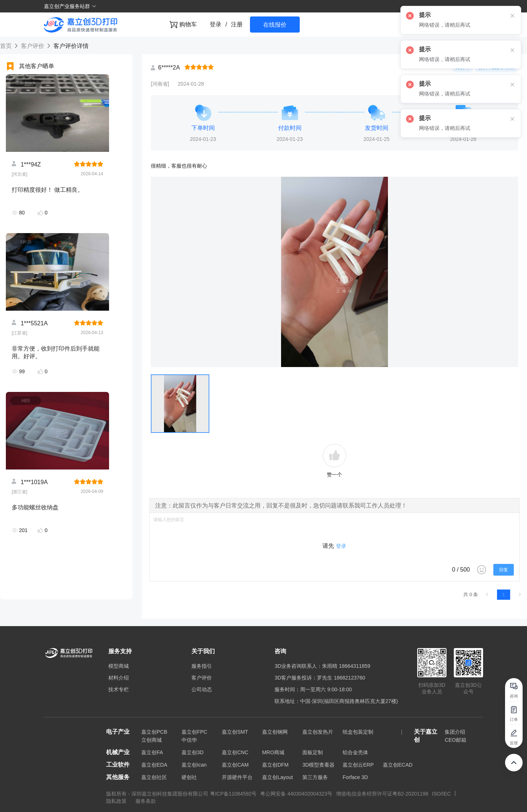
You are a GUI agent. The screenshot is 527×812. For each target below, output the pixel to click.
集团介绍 (455, 732)
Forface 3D (355, 777)
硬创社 (189, 777)
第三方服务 (315, 777)
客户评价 (32, 46)
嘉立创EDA (154, 765)
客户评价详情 (70, 46)
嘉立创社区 (154, 777)
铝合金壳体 (355, 752)
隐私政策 (117, 801)
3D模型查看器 (318, 765)
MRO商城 (273, 752)
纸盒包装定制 (358, 732)
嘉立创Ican (194, 765)
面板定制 (313, 752)
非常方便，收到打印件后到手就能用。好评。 (56, 352)
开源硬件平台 (237, 777)
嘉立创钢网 (275, 732)
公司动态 (202, 689)
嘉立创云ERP (358, 765)
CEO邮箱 (455, 740)
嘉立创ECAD (398, 765)
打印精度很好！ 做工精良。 (48, 190)
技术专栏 (119, 689)
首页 (7, 46)
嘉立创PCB (154, 732)
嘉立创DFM (275, 765)
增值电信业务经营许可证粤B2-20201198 (382, 794)
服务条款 (146, 801)
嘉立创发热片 (318, 732)
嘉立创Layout (277, 777)
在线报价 (275, 25)
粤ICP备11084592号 (233, 794)
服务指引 (202, 666)
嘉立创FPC (194, 732)
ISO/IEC (441, 794)
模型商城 (119, 666)
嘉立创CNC (235, 752)
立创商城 (152, 740)
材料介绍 (119, 678)
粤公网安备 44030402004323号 (296, 794)
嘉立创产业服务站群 (70, 6)
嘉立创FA (152, 752)
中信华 (189, 740)
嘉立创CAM (235, 765)
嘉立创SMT (235, 732)
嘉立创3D (193, 752)
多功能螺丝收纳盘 (35, 507)
